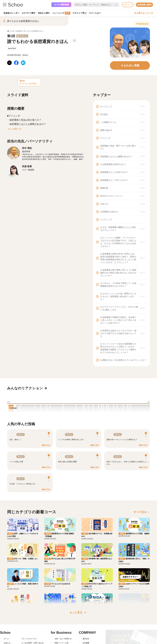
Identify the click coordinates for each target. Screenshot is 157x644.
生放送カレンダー (11, 13)
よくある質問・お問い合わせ (33, 629)
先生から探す (44, 13)
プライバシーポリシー (30, 642)
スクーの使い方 (10, 638)
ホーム (6, 625)
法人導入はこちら (144, 13)
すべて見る (142, 512)
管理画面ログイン (61, 638)
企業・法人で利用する (63, 625)
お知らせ (7, 629)
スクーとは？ (95, 13)
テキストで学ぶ (80, 13)
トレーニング (61, 13)
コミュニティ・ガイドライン (33, 638)
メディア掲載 (88, 642)
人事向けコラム (61, 633)
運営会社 (86, 625)
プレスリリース (88, 638)
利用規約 (25, 633)
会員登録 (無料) (144, 5)
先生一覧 (7, 642)
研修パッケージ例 (61, 629)
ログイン (128, 5)
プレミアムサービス (29, 625)
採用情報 (86, 633)
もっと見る (15, 129)
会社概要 (86, 629)
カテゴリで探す (29, 13)
